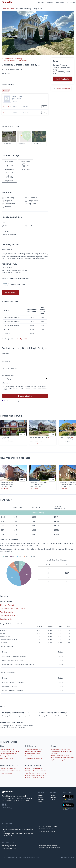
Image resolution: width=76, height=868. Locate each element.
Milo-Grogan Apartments (33, 754)
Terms (20, 858)
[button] (38, 33)
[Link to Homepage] (7, 2)
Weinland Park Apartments (33, 749)
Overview (40, 798)
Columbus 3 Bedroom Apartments (36, 775)
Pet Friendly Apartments (9, 846)
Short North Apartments (33, 756)
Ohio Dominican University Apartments (62, 758)
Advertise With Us (62, 2)
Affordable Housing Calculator (49, 845)
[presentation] (73, 434)
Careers (41, 2)
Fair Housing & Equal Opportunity (50, 848)
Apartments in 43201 (6, 773)
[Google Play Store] (68, 807)
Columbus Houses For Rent (8, 769)
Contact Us (53, 796)
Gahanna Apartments (6, 758)
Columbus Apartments (7, 749)
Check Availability (25, 396)
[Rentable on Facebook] (3, 805)
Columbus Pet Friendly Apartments (11, 771)
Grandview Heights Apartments (9, 751)
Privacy (37, 858)
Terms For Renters (28, 858)
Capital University (6, 619)
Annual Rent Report (8, 827)
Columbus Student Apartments (35, 777)
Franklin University (6, 612)
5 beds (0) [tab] (6, 90)
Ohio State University (7, 605)
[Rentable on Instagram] (6, 805)
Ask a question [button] (10, 292)
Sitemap (53, 800)
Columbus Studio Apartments (34, 769)
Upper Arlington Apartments (9, 754)
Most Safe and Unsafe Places (48, 826)
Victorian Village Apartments (34, 758)
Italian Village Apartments (33, 751)
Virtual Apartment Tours (9, 848)
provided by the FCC (21, 339)
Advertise (53, 798)
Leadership (41, 800)
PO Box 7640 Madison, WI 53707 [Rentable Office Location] (8, 808)
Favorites (50, 2)
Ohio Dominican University (9, 616)
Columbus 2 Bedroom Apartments (36, 773)
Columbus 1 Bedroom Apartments (36, 771)
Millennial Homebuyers (46, 829)
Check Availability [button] (63, 79)
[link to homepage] (19, 792)
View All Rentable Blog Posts (48, 831)
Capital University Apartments (60, 760)
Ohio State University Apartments (61, 749)
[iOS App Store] (68, 798)
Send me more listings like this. (15, 401)
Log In (73, 2)
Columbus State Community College (12, 608)
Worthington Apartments (8, 756)
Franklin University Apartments (60, 755)
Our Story (40, 796)
